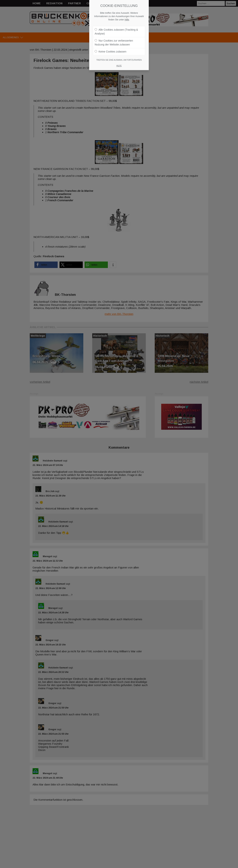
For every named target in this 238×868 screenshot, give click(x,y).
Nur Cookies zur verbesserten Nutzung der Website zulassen (114, 42)
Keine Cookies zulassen (110, 51)
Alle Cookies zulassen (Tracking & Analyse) (116, 31)
